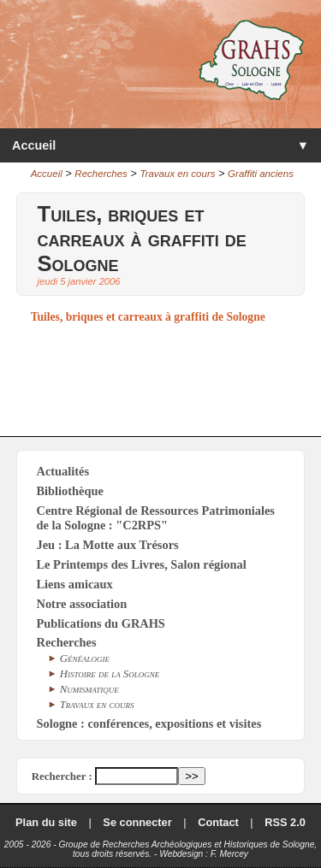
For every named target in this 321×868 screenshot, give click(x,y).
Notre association (82, 604)
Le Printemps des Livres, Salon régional (142, 564)
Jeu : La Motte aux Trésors (108, 545)
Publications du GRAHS (101, 623)
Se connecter (137, 822)
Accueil (34, 145)
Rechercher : (62, 776)
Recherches (101, 174)
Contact (218, 822)
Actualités (63, 471)
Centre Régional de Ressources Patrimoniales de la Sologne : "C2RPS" (156, 518)
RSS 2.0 (285, 822)
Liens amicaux (75, 584)
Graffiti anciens (261, 174)
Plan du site (46, 822)
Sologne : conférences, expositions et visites (149, 723)
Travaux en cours (177, 174)
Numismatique (89, 689)
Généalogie (85, 658)
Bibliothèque (70, 491)
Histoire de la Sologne (110, 674)
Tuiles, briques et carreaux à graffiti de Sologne (148, 317)
